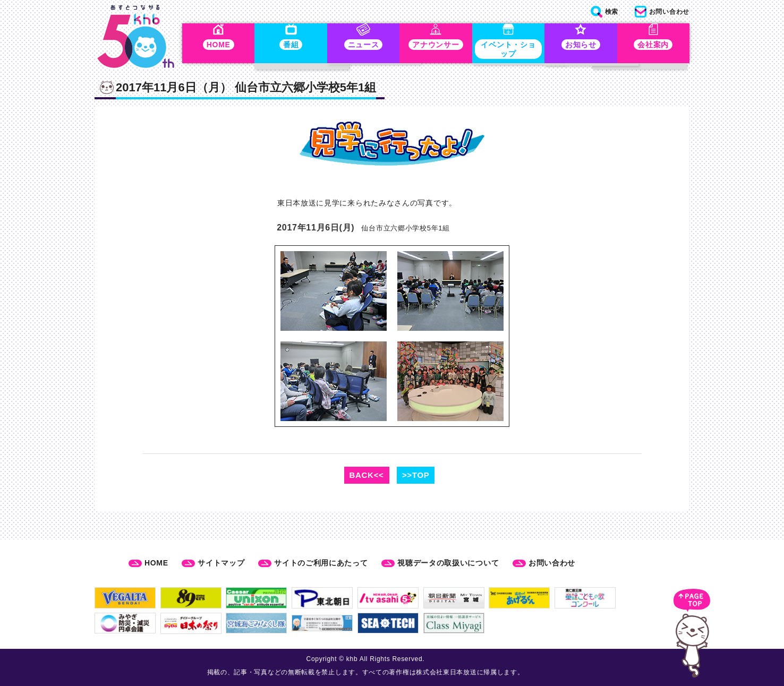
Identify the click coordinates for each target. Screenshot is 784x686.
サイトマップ (221, 563)
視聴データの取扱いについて (448, 563)
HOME (156, 563)
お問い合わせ (552, 563)
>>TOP (416, 475)
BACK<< (367, 475)
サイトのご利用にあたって (321, 563)
